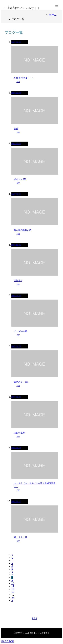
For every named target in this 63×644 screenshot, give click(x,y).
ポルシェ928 (20, 179)
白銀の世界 (19, 433)
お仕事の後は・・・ (24, 78)
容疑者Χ (18, 281)
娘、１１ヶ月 (20, 537)
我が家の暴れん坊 (23, 230)
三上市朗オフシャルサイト (22, 8)
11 (13, 586)
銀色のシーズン (22, 382)
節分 (16, 129)
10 (13, 583)
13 (13, 592)
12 (13, 589)
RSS (35, 618)
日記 (18, 82)
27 (13, 598)
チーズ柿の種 (20, 331)
